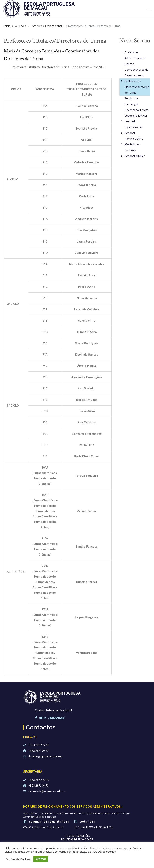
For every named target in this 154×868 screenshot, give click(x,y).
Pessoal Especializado (133, 124)
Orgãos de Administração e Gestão (135, 58)
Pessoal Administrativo (134, 136)
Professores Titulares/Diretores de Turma (137, 87)
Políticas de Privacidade (77, 840)
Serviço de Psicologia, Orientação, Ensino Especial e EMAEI (137, 107)
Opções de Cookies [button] (18, 859)
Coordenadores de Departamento (136, 73)
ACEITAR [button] (41, 859)
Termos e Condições (77, 836)
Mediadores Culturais (132, 147)
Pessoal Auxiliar (135, 156)
